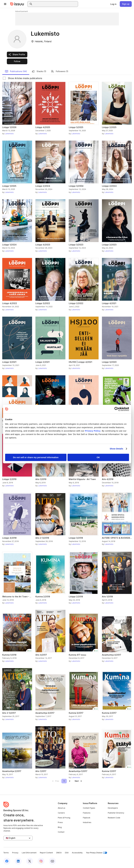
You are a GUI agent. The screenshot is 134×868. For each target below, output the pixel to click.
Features (87, 813)
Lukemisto (9, 134)
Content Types (89, 808)
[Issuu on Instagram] (41, 861)
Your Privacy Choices (97, 853)
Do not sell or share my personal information (36, 457)
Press (60, 822)
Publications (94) (16, 71)
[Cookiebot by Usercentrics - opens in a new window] (117, 409)
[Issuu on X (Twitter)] (30, 861)
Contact (61, 832)
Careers (61, 813)
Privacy (15, 853)
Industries (87, 822)
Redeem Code (114, 818)
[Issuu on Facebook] (7, 861)
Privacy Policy (93, 431)
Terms (6, 853)
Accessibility (77, 853)
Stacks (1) (39, 71)
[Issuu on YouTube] (52, 861)
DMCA (59, 853)
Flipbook (87, 818)
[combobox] (55, 4)
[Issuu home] (17, 4)
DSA (67, 853)
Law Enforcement (29, 853)
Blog (60, 827)
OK (98, 457)
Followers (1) (59, 71)
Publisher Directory (116, 813)
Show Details (117, 449)
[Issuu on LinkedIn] (18, 861)
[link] (113, 4)
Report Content (46, 853)
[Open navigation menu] (5, 4)
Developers (113, 808)
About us (62, 808)
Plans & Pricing (64, 818)
